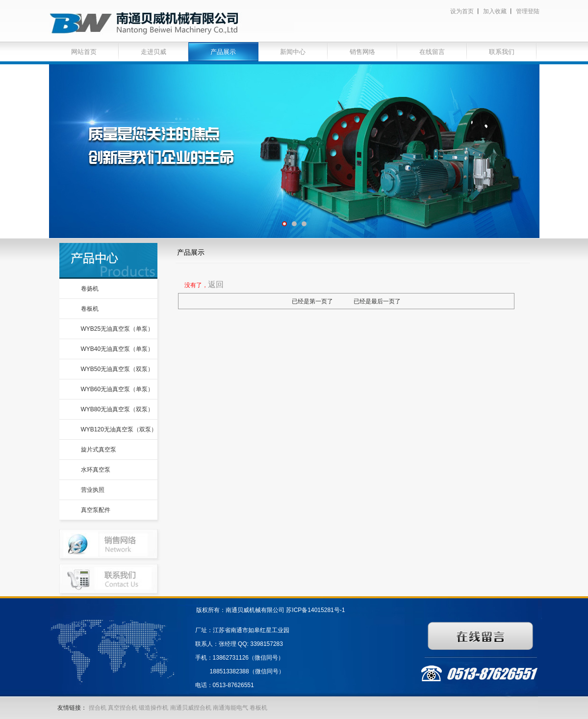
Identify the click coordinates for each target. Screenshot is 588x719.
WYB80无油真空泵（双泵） (117, 409)
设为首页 (462, 11)
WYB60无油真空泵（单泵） (117, 389)
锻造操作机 (153, 708)
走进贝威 (153, 52)
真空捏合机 (123, 708)
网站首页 (84, 52)
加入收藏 (495, 11)
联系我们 (502, 52)
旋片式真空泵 (99, 450)
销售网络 (362, 52)
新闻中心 (293, 52)
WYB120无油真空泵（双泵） (119, 429)
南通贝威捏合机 (192, 708)
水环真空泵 (96, 470)
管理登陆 (528, 11)
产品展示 (223, 52)
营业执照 (93, 490)
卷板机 (90, 309)
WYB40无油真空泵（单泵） (117, 349)
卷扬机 (90, 289)
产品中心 (108, 261)
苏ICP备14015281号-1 (315, 610)
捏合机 (98, 708)
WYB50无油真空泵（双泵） (117, 369)
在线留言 (432, 52)
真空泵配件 (96, 510)
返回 (216, 284)
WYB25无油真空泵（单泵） (117, 329)
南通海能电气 (231, 708)
